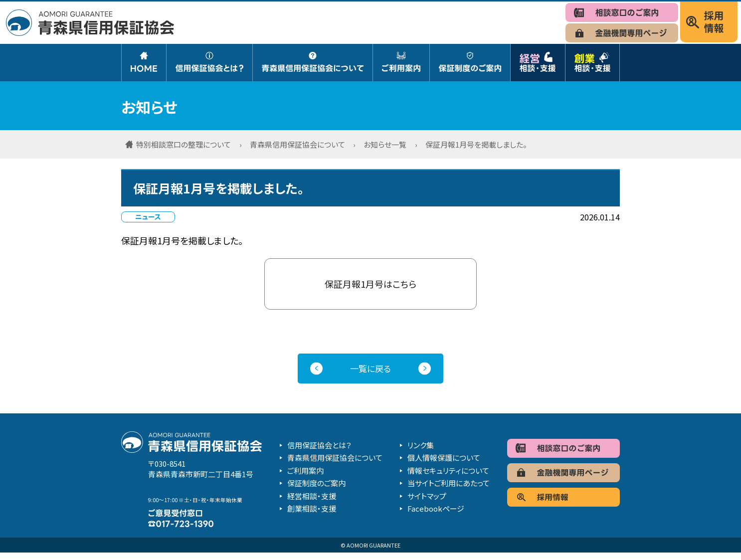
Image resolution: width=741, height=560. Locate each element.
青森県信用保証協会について (335, 465)
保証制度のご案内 (316, 490)
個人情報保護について (444, 465)
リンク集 (421, 452)
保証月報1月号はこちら (370, 287)
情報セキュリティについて (448, 477)
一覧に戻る (370, 375)
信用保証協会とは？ (319, 452)
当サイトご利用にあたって (449, 490)
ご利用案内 (305, 477)
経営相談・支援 (312, 503)
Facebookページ (436, 516)
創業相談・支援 (312, 516)
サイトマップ (427, 503)
